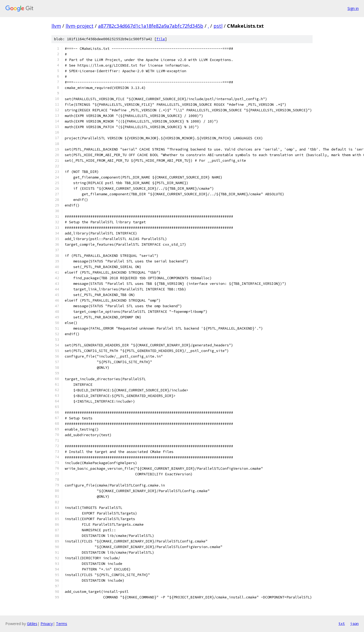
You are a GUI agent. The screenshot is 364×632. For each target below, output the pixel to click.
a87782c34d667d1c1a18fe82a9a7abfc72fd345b (151, 26)
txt (342, 623)
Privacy (47, 624)
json (354, 623)
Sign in (353, 8)
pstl (218, 26)
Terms (62, 624)
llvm (56, 26)
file (161, 39)
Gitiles (32, 624)
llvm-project (80, 26)
